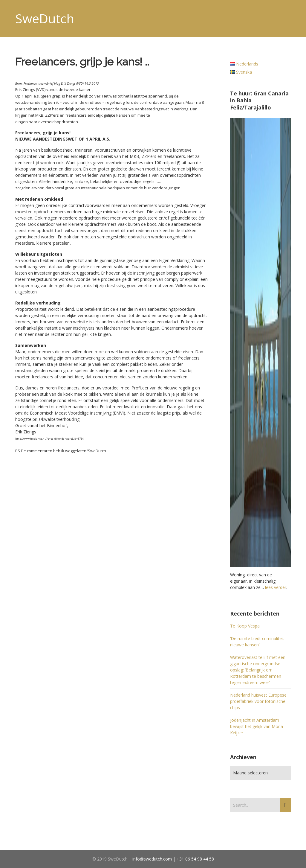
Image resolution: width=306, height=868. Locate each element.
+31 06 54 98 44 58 (195, 859)
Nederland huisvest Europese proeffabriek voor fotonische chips (258, 701)
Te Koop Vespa (245, 626)
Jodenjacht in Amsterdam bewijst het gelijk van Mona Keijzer (257, 726)
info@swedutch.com (152, 859)
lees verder (276, 587)
